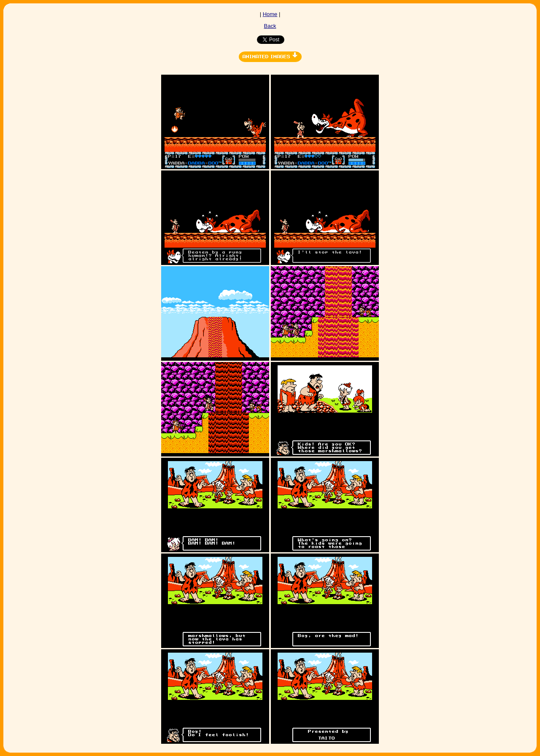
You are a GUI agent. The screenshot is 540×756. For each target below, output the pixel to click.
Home (270, 14)
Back (270, 26)
